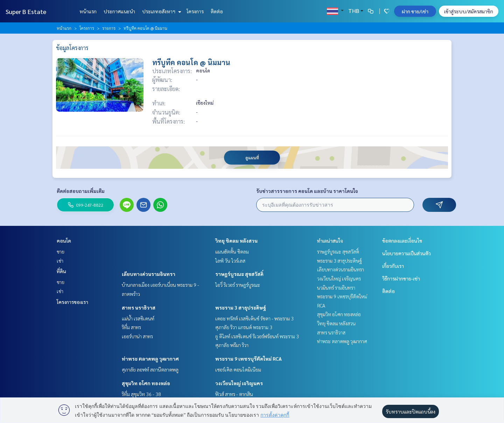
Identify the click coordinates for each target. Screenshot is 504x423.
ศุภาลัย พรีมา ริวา (232, 345)
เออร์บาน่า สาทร (137, 336)
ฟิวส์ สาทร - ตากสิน (234, 394)
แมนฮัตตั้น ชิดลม (232, 251)
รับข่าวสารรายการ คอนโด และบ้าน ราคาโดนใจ (307, 191)
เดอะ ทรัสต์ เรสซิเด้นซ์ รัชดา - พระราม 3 (254, 318)
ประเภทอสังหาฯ (161, 11)
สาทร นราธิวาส (139, 307)
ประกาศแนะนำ (119, 11)
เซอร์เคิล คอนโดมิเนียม (238, 369)
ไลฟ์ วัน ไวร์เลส (230, 261)
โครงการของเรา (72, 302)
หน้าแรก (88, 11)
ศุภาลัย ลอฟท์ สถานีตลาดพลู (150, 369)
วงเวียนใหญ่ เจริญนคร (239, 383)
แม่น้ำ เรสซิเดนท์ (138, 318)
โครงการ (195, 11)
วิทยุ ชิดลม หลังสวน (236, 241)
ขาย (61, 251)
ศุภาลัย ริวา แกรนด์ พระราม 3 (244, 327)
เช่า (60, 261)
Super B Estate (26, 11)
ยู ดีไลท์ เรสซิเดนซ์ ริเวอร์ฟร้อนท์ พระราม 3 (257, 336)
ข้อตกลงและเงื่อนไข (402, 241)
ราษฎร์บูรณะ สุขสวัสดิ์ (239, 274)
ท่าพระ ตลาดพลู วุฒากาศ (150, 359)
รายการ (109, 28)
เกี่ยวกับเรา (393, 266)
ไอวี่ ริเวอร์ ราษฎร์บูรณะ (238, 285)
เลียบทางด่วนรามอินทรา (149, 274)
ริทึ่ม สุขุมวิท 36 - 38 (141, 394)
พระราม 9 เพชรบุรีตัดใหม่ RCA (248, 359)
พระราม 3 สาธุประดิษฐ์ (241, 307)
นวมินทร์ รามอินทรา (336, 287)
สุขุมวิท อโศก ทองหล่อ (146, 383)
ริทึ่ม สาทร (131, 327)
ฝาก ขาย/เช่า (415, 11)
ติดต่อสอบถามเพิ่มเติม (81, 191)
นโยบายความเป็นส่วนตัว (407, 253)
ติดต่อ (217, 11)
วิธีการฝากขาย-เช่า (401, 278)
